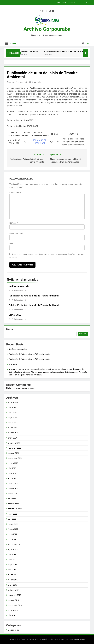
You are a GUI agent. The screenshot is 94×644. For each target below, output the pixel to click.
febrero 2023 (13, 489)
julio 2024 (12, 407)
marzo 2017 (13, 575)
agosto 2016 (13, 610)
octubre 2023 (13, 453)
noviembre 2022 (14, 499)
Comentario (15, 193)
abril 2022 (12, 519)
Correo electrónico (18, 233)
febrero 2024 (13, 433)
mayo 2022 (12, 514)
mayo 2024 (12, 418)
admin (12, 82)
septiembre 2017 (15, 544)
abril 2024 (12, 423)
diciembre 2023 (14, 443)
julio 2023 (12, 468)
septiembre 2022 (15, 509)
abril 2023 (12, 478)
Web (11, 244)
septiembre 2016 (15, 605)
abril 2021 (12, 539)
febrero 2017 (13, 580)
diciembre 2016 (14, 590)
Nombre (14, 223)
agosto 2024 (13, 402)
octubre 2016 (13, 600)
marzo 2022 (13, 524)
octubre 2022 (13, 504)
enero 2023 (12, 494)
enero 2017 (12, 585)
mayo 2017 (12, 565)
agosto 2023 (13, 463)
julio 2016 (12, 615)
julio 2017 (12, 554)
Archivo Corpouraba (47, 29)
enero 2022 (12, 534)
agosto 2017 (13, 549)
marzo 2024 (13, 428)
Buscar (10, 329)
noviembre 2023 (14, 448)
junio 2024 (12, 412)
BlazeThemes (79, 639)
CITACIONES (15, 315)
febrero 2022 (13, 529)
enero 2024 (12, 438)
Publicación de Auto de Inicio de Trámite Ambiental (34, 296)
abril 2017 (12, 570)
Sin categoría (13, 630)
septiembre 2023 (15, 458)
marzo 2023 (13, 483)
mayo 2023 (12, 473)
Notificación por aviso (66, 3)
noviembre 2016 (14, 595)
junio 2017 (12, 560)
